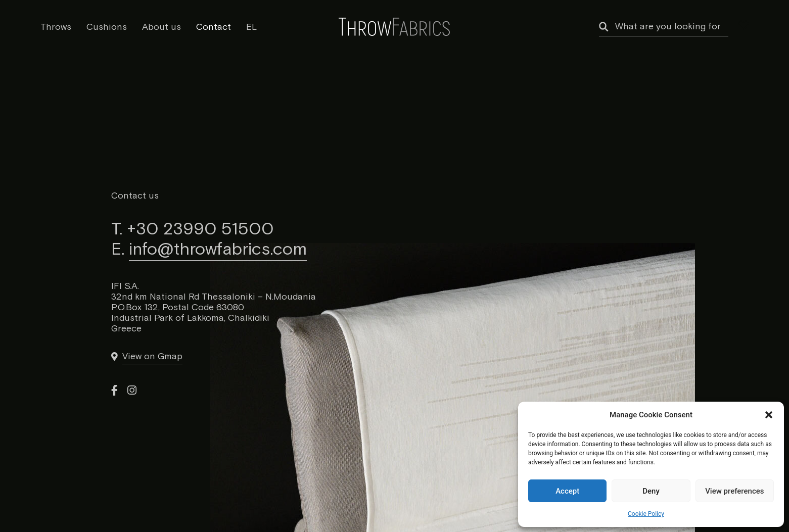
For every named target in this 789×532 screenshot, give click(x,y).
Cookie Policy (646, 514)
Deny (651, 491)
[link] (147, 356)
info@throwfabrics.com (218, 250)
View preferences (734, 491)
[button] (769, 415)
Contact (214, 27)
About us (161, 27)
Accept (567, 491)
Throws (56, 27)
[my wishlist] (744, 25)
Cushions (107, 27)
